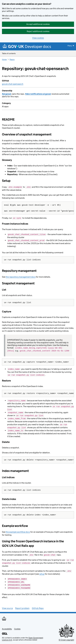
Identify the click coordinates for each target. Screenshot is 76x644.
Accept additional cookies (38, 24)
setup (42, 572)
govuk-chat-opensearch (13, 84)
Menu (70, 46)
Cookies (17, 627)
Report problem (22, 606)
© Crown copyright (66, 638)
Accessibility (7, 627)
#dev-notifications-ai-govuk (38, 94)
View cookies (38, 38)
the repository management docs (21, 277)
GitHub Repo (38, 606)
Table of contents (38, 54)
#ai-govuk (7, 94)
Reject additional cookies (38, 31)
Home (4, 59)
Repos (12, 59)
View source (7, 606)
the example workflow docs (18, 530)
